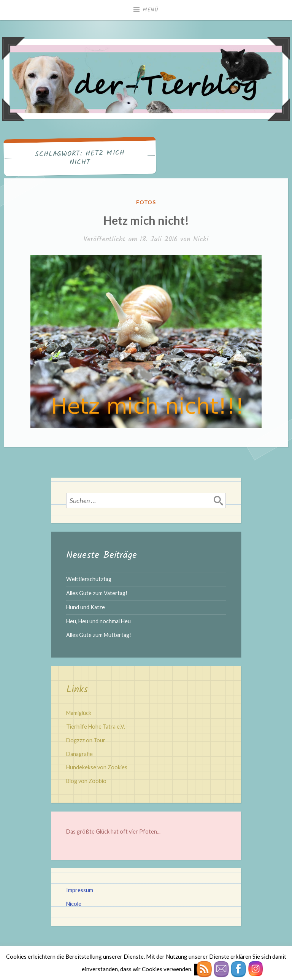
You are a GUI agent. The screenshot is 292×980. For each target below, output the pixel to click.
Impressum (80, 890)
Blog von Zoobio (86, 781)
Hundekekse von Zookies (97, 767)
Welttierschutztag (89, 579)
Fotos (146, 202)
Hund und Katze (86, 607)
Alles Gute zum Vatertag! (97, 593)
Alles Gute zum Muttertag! (99, 635)
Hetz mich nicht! (146, 220)
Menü (151, 10)
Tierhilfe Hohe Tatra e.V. (96, 727)
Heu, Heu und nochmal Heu (98, 621)
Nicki (201, 239)
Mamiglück (79, 713)
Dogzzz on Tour (86, 740)
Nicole (74, 904)
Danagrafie (79, 754)
